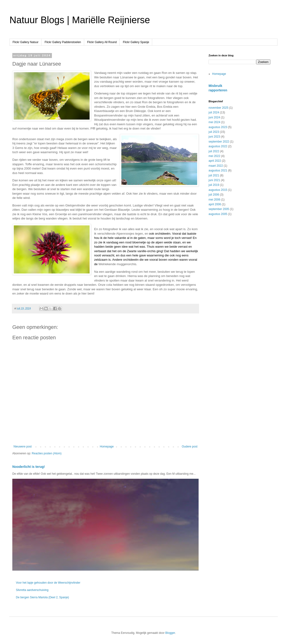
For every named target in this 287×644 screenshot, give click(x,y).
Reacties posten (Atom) (47, 453)
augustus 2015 (218, 190)
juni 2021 (214, 180)
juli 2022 (214, 151)
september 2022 (219, 142)
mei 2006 (214, 200)
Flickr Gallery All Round (102, 42)
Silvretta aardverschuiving (32, 590)
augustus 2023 (218, 127)
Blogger (170, 633)
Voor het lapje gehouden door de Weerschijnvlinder (48, 583)
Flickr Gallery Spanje (136, 42)
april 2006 (215, 204)
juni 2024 (214, 117)
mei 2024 (214, 122)
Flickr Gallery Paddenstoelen (63, 42)
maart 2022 (216, 166)
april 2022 (215, 161)
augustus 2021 (218, 170)
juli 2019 (214, 185)
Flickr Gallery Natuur (25, 42)
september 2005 (219, 209)
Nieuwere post (23, 447)
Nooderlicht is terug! (29, 467)
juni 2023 (214, 137)
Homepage (107, 447)
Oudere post (190, 447)
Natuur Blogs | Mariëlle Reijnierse (80, 20)
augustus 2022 (218, 146)
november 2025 (218, 108)
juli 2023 (214, 132)
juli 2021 (214, 175)
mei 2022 (214, 156)
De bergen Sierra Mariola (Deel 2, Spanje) (42, 597)
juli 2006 (214, 195)
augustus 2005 (218, 214)
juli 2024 (214, 112)
